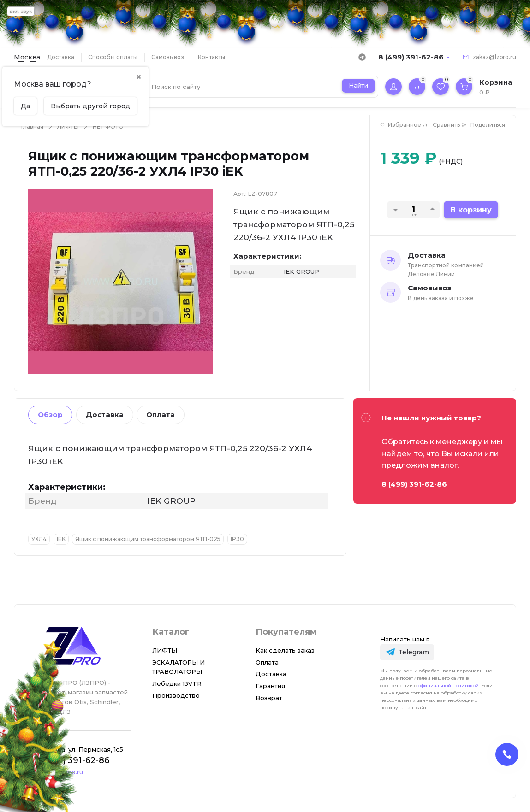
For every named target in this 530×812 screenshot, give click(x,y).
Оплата (161, 415)
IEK (61, 539)
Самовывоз (168, 57)
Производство (176, 695)
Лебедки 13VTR (177, 683)
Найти (358, 85)
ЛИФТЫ (68, 127)
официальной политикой (448, 685)
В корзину (471, 210)
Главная (32, 127)
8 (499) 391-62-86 (411, 57)
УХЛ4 (39, 539)
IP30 (237, 539)
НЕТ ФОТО (108, 127)
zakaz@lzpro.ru (494, 57)
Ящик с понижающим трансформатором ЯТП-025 (148, 539)
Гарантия (270, 686)
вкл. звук (21, 11)
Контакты (211, 57)
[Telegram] (407, 652)
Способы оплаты (113, 57)
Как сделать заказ (285, 650)
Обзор (50, 415)
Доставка (61, 57)
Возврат (269, 698)
